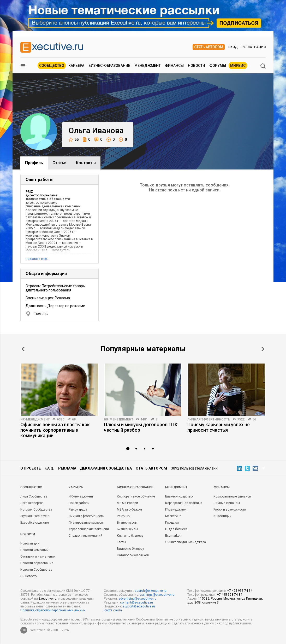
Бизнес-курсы (127, 523)
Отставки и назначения (38, 557)
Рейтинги (124, 516)
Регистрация (254, 47)
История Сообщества (36, 510)
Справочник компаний (85, 536)
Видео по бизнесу (130, 549)
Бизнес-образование (109, 66)
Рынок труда (78, 510)
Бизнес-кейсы (127, 529)
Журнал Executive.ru (35, 516)
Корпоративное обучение (136, 496)
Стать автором (209, 47)
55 (74, 140)
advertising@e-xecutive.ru (137, 599)
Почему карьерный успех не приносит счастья (219, 427)
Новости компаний (34, 550)
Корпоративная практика (184, 503)
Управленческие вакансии (89, 529)
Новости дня (30, 543)
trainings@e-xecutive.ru (157, 595)
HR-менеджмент (35, 419)
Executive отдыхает (35, 523)
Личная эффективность (209, 419)
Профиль (34, 163)
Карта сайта (113, 610)
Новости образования (37, 563)
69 (74, 419)
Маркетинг (173, 516)
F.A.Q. (49, 468)
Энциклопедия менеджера (186, 542)
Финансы (174, 66)
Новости (196, 66)
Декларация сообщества (106, 468)
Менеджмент (148, 66)
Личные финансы (227, 503)
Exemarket (173, 536)
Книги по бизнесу (130, 536)
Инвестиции (222, 516)
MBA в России (127, 503)
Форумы (218, 66)
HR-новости (29, 576)
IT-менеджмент (177, 510)
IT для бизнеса (176, 529)
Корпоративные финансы (233, 496)
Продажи (172, 523)
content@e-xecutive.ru (136, 602)
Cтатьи (59, 163)
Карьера (76, 66)
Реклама (67, 468)
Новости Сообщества (36, 570)
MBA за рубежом (129, 510)
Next (263, 349)
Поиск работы (79, 503)
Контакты (86, 163)
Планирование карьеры (86, 523)
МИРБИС (238, 66)
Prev (23, 349)
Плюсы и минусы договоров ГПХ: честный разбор (141, 427)
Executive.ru (47, 599)
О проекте (31, 468)
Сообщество (52, 66)
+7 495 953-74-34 (240, 591)
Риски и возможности (230, 510)
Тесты (121, 542)
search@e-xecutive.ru (151, 591)
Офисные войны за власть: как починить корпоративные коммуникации (55, 430)
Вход (233, 47)
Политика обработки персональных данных (53, 610)
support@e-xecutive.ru (139, 606)
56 (254, 419)
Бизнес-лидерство (179, 496)
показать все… (37, 259)
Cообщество (31, 487)
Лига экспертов (32, 503)
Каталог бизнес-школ (133, 555)
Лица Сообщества (34, 496)
